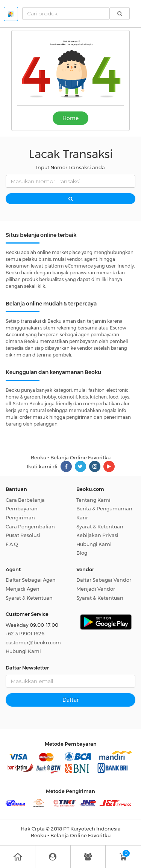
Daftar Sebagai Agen (31, 580)
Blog (82, 553)
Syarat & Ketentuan (100, 527)
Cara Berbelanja (25, 500)
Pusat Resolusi (23, 535)
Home (70, 118)
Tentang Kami (93, 500)
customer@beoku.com (33, 642)
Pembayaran (22, 508)
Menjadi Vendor (96, 589)
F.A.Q (12, 544)
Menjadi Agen (23, 589)
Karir (82, 517)
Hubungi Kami (94, 544)
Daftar (70, 700)
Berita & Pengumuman (104, 508)
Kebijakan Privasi (97, 535)
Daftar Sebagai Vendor (104, 580)
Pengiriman (20, 517)
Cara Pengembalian (30, 527)
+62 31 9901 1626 (25, 633)
